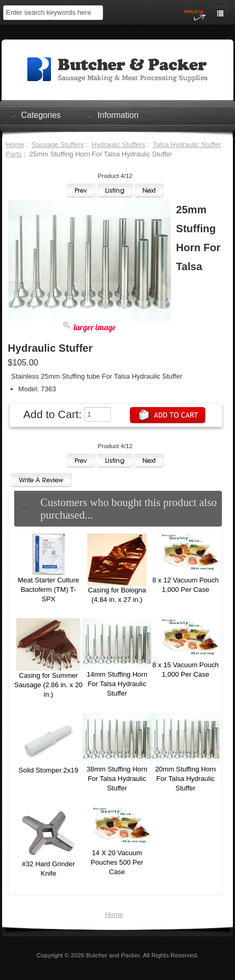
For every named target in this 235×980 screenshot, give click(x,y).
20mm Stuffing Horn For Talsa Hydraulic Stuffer (185, 779)
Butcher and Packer (113, 955)
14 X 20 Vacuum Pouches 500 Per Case (117, 862)
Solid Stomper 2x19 (48, 770)
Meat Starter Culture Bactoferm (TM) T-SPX (49, 590)
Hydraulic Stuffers (118, 145)
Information (118, 115)
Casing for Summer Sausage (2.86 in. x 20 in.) (48, 685)
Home (15, 145)
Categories (41, 115)
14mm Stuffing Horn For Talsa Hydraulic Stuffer (117, 684)
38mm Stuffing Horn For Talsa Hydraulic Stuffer (117, 779)
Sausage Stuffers (58, 145)
